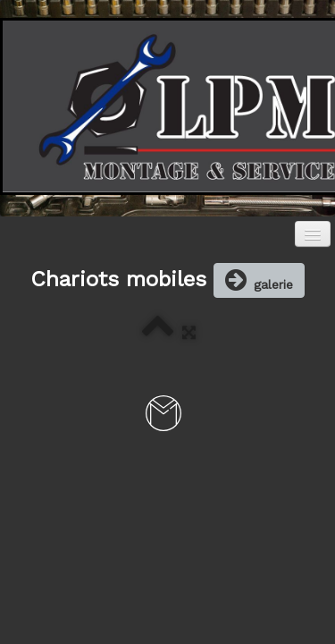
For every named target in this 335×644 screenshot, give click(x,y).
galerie (259, 280)
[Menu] (313, 234)
